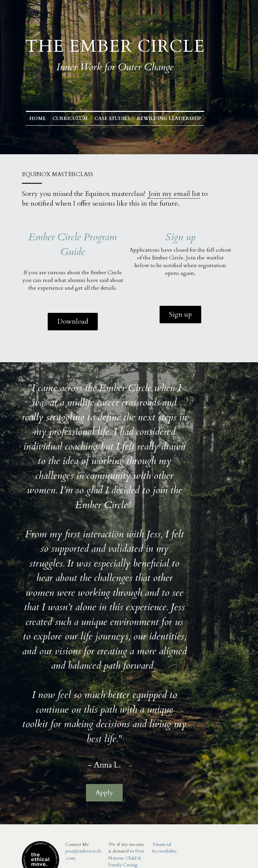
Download (74, 321)
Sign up (184, 314)
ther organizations (121, 820)
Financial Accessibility (158, 787)
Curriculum (84, 118)
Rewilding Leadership (183, 118)
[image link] (39, 798)
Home (52, 118)
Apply (115, 734)
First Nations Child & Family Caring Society (122, 807)
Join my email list (174, 194)
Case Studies (126, 118)
